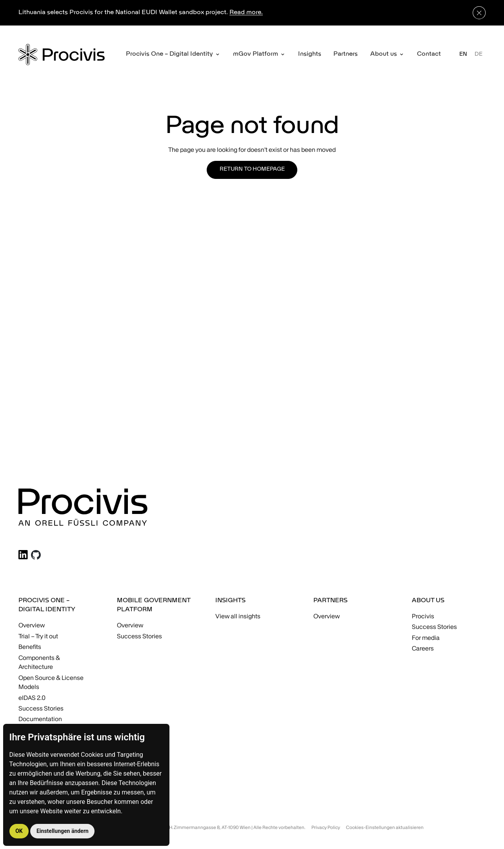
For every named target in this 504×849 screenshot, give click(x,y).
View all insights (238, 616)
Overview (32, 625)
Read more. (246, 13)
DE (479, 54)
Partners (346, 54)
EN (463, 54)
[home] (61, 54)
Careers (423, 648)
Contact (429, 54)
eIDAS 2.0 (32, 698)
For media (426, 638)
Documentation (40, 719)
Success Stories (41, 708)
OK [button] (19, 831)
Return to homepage (252, 169)
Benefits (30, 647)
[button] (173, 55)
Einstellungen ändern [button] (63, 831)
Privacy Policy (326, 827)
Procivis (423, 616)
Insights (310, 54)
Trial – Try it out (38, 636)
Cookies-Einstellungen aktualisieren (385, 827)
